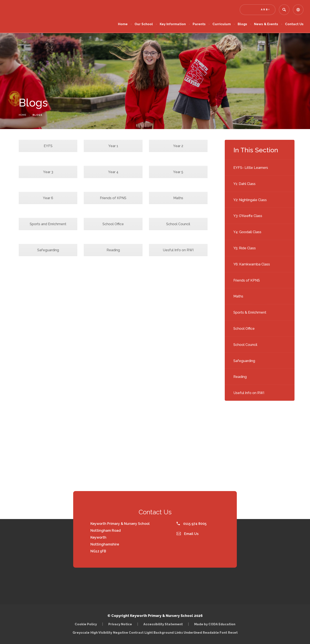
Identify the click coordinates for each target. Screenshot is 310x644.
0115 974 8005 (191, 524)
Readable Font (215, 632)
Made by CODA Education (215, 624)
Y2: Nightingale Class (250, 200)
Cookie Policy (86, 624)
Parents (199, 24)
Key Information (173, 24)
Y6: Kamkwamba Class (252, 264)
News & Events (266, 24)
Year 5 (178, 172)
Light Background (159, 632)
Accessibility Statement (163, 624)
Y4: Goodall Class (247, 232)
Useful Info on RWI (249, 393)
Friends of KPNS (247, 280)
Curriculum (222, 24)
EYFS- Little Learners (251, 168)
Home (123, 24)
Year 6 (48, 198)
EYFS (48, 146)
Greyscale (81, 632)
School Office (244, 329)
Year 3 (48, 172)
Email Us (188, 534)
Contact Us (294, 24)
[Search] (284, 10)
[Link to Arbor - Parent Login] (258, 10)
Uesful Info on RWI (178, 250)
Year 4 (113, 172)
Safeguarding (244, 361)
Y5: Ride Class (245, 248)
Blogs (242, 24)
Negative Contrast (128, 632)
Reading (240, 377)
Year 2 (178, 146)
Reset (233, 632)
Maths (238, 296)
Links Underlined (188, 632)
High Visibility (101, 632)
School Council (245, 345)
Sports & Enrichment (250, 312)
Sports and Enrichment (48, 224)
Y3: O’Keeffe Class (248, 216)
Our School (144, 24)
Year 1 (113, 146)
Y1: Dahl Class (244, 184)
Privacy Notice (120, 624)
